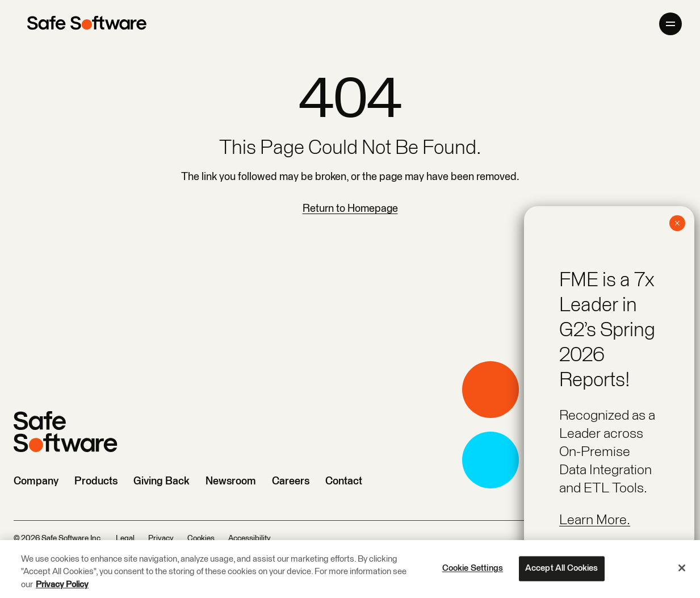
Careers (291, 481)
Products (96, 481)
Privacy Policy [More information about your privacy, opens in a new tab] (62, 585)
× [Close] (677, 223)
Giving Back (162, 481)
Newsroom (231, 481)
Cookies (201, 538)
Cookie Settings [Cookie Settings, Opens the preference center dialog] (473, 568)
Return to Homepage (350, 209)
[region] (350, 569)
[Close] (682, 568)
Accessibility (250, 538)
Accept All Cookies (562, 568)
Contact (344, 481)
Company (36, 481)
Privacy (161, 538)
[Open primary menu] (670, 24)
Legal (125, 538)
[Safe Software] (87, 24)
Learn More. (595, 520)
